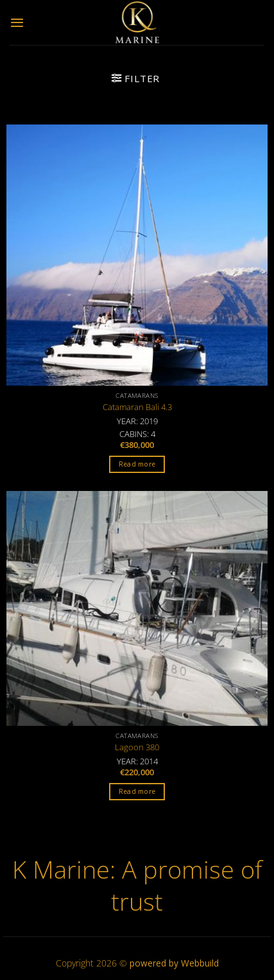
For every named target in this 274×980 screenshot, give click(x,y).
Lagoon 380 (137, 747)
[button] (17, 22)
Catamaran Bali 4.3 (137, 407)
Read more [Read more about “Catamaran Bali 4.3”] (137, 464)
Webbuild (200, 963)
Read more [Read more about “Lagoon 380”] (137, 791)
